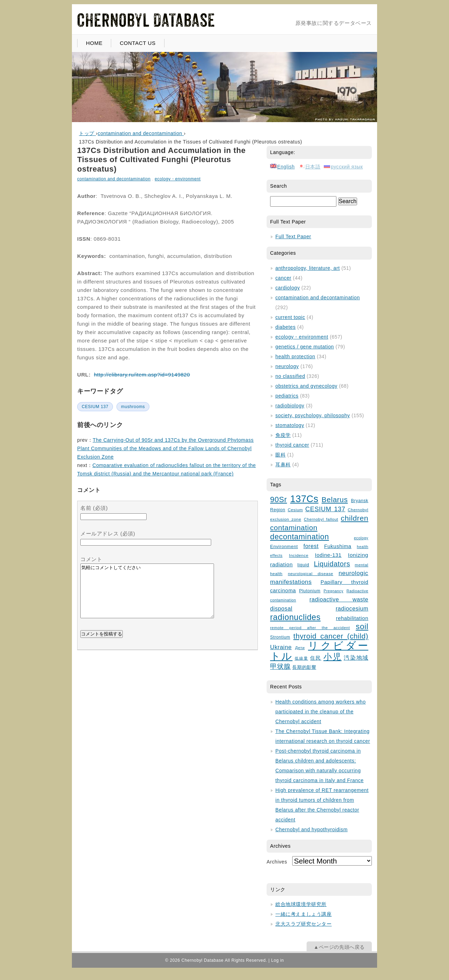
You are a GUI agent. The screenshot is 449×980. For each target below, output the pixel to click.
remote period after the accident (310, 628)
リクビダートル (319, 651)
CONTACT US (138, 43)
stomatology (290, 425)
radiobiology (290, 406)
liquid (303, 565)
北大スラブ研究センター (304, 924)
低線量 (301, 658)
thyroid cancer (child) (331, 636)
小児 (333, 657)
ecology (361, 538)
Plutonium (310, 591)
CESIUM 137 (95, 407)
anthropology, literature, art (308, 268)
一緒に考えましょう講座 (304, 914)
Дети (300, 648)
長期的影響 (304, 667)
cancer (283, 278)
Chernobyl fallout (321, 519)
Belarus (335, 499)
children (355, 518)
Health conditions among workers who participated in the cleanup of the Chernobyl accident (321, 712)
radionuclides (295, 617)
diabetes (286, 327)
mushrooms (133, 407)
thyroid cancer (292, 445)
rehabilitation (352, 618)
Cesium (295, 510)
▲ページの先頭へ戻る (339, 947)
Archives (277, 862)
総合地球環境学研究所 (301, 904)
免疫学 (283, 435)
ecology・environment (178, 179)
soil (362, 626)
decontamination (300, 537)
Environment (284, 546)
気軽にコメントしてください (147, 596)
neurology (287, 366)
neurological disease (311, 574)
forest (311, 546)
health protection (295, 356)
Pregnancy (333, 591)
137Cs (304, 499)
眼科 (280, 455)
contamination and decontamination (114, 179)
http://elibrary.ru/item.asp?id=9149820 (142, 375)
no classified (290, 376)
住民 (316, 658)
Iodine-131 (328, 555)
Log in (277, 960)
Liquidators (332, 564)
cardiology (288, 288)
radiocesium (352, 608)
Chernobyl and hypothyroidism (311, 829)
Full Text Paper (293, 236)
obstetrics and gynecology (306, 386)
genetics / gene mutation (305, 347)
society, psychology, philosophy (313, 415)
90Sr (279, 499)
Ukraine (281, 647)
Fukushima (338, 546)
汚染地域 (356, 658)
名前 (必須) (94, 508)
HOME (94, 43)
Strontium (280, 637)
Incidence (299, 555)
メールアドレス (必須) (108, 534)
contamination (294, 528)
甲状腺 (280, 666)
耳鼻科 (283, 465)
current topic (290, 317)
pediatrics (287, 396)
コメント (91, 559)
